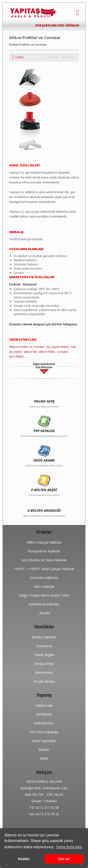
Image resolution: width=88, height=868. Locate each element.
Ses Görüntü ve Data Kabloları (44, 560)
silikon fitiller (47, 352)
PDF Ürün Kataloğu (44, 732)
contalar (63, 352)
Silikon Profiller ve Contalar (27, 347)
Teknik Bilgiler (44, 655)
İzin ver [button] (64, 859)
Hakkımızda (44, 705)
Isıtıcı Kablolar (44, 586)
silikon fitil (30, 352)
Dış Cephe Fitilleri (58, 347)
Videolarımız (44, 672)
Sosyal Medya (44, 681)
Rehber (44, 750)
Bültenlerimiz (44, 723)
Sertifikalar (44, 714)
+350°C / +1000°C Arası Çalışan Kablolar (44, 569)
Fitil (73, 347)
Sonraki (69, 57)
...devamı (44, 613)
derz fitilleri (17, 357)
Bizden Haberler (44, 637)
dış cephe (15, 352)
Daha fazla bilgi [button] (69, 847)
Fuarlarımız (44, 646)
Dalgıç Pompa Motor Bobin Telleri (44, 595)
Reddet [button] (24, 859)
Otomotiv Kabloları (44, 578)
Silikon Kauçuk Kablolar (44, 542)
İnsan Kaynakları (44, 741)
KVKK (44, 758)
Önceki (53, 57)
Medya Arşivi (44, 664)
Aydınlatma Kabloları (44, 604)
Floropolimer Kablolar (44, 551)
